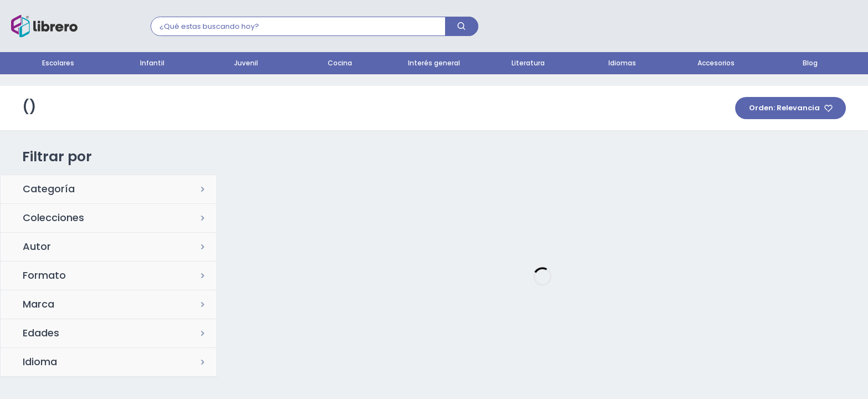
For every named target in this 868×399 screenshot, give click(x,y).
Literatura (528, 64)
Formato (44, 277)
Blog (810, 64)
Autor (37, 248)
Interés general (434, 64)
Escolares (58, 64)
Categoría (49, 190)
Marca (38, 305)
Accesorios (716, 64)
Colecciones (53, 219)
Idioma (40, 363)
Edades (41, 334)
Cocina (340, 64)
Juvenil (246, 64)
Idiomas (622, 64)
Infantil (152, 64)
